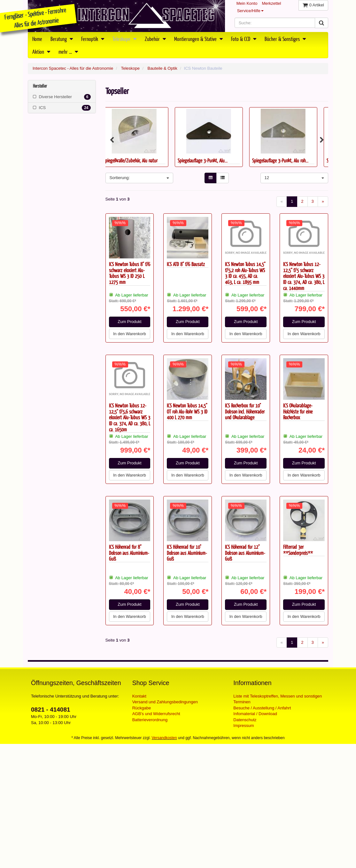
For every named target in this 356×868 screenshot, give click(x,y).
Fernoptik (93, 39)
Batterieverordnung (150, 720)
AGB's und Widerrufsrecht (156, 714)
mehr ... (68, 51)
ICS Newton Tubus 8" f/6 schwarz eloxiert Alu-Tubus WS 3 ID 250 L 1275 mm (130, 273)
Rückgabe (142, 708)
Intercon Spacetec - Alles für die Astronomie (73, 68)
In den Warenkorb (130, 334)
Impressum (244, 726)
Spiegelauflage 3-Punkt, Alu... (211, 160)
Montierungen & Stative (198, 39)
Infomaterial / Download (255, 714)
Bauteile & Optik (162, 68)
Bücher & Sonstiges (285, 39)
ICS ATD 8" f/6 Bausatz (186, 264)
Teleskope (124, 39)
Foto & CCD (244, 39)
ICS (62, 108)
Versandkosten (164, 738)
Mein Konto (247, 3)
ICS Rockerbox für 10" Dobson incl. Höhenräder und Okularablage (245, 411)
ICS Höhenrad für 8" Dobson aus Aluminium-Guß (129, 553)
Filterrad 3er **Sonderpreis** (298, 550)
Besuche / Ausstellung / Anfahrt (262, 708)
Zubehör (155, 39)
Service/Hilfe (250, 11)
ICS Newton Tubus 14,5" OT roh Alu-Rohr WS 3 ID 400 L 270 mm (187, 411)
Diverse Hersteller (62, 97)
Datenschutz (245, 720)
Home (37, 39)
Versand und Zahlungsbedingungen (165, 702)
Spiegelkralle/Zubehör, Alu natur (139, 160)
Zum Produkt (129, 322)
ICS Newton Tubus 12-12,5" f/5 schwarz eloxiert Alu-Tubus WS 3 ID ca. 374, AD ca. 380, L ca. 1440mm (304, 276)
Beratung (62, 39)
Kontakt (139, 696)
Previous (112, 140)
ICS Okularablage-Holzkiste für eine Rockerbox (298, 411)
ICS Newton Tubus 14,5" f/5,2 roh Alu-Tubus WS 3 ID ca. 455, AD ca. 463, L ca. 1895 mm (245, 273)
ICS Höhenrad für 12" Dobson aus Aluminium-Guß (245, 553)
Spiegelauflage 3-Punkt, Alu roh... (289, 160)
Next (322, 140)
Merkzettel (271, 3)
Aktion (41, 51)
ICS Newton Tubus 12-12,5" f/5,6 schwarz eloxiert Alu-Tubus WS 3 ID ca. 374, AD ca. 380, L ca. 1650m (130, 417)
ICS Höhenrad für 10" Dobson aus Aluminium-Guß (187, 553)
